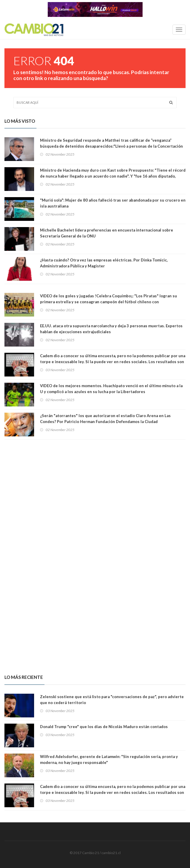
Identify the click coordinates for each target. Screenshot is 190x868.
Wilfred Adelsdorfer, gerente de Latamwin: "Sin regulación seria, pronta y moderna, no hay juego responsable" (109, 759)
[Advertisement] (95, 497)
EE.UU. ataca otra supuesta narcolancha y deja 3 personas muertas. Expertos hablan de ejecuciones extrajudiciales (111, 329)
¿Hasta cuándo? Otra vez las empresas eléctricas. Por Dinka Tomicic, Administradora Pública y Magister (104, 263)
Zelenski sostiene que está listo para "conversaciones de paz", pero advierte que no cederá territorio (112, 700)
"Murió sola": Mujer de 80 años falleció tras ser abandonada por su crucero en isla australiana (113, 203)
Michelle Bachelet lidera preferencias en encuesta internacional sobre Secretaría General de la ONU (107, 233)
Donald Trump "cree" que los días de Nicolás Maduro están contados (104, 727)
